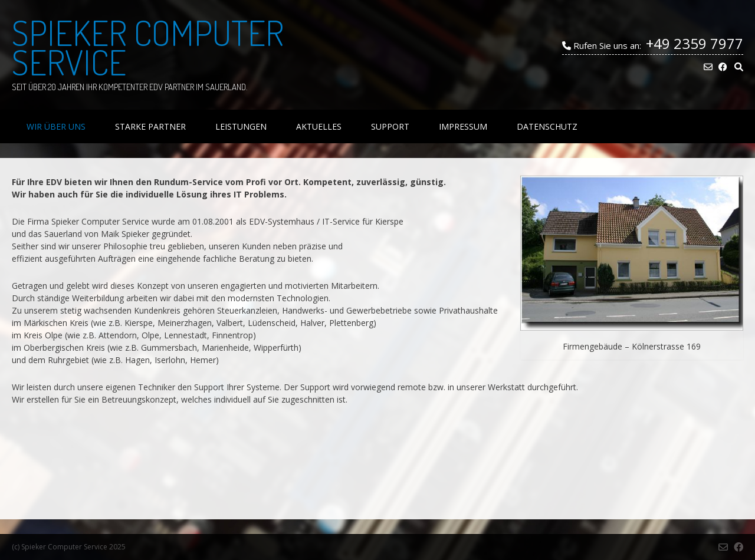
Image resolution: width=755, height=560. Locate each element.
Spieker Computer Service (148, 47)
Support (390, 126)
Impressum (463, 126)
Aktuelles (319, 126)
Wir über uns (56, 126)
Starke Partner (150, 126)
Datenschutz (547, 126)
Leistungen (241, 126)
